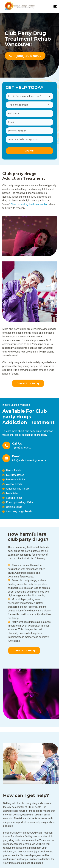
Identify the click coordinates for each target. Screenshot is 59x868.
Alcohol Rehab (14, 484)
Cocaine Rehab (14, 498)
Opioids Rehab (14, 507)
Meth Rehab (13, 493)
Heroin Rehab (14, 470)
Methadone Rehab (16, 480)
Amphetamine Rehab (17, 489)
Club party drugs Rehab (19, 511)
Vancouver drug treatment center (29, 204)
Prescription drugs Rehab (20, 502)
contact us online (31, 435)
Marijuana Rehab (15, 475)
